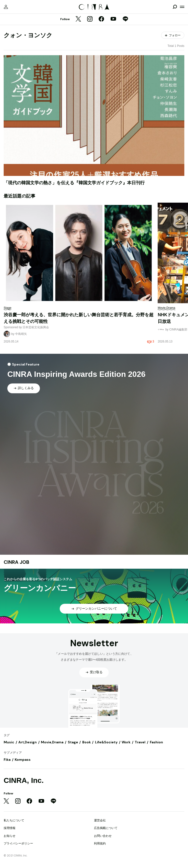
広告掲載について (106, 828)
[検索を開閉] (175, 7)
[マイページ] (6, 7)
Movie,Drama (52, 742)
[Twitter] (78, 19)
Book (87, 742)
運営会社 (100, 820)
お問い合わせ (103, 836)
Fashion (156, 742)
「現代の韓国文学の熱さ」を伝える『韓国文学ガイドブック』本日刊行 (74, 183)
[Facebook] (101, 19)
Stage (73, 742)
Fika (7, 760)
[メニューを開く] (182, 7)
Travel (140, 742)
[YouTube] (113, 19)
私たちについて (14, 820)
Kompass (23, 760)
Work (126, 742)
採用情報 (10, 828)
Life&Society (106, 742)
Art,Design (28, 742)
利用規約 (100, 843)
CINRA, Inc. (24, 780)
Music (9, 742)
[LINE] (125, 19)
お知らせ (10, 836)
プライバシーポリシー (18, 843)
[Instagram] (90, 19)
